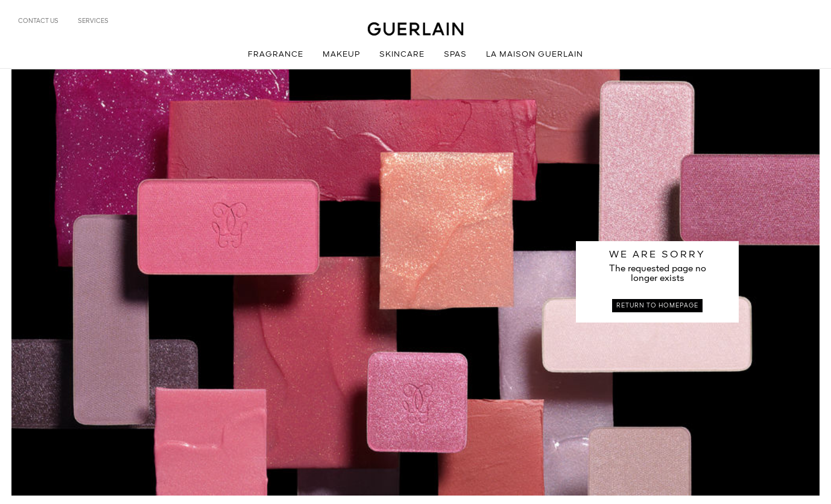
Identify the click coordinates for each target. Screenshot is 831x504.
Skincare (402, 55)
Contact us (38, 21)
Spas (455, 55)
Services (93, 21)
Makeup (341, 55)
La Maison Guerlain (535, 55)
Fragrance (276, 55)
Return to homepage (657, 306)
